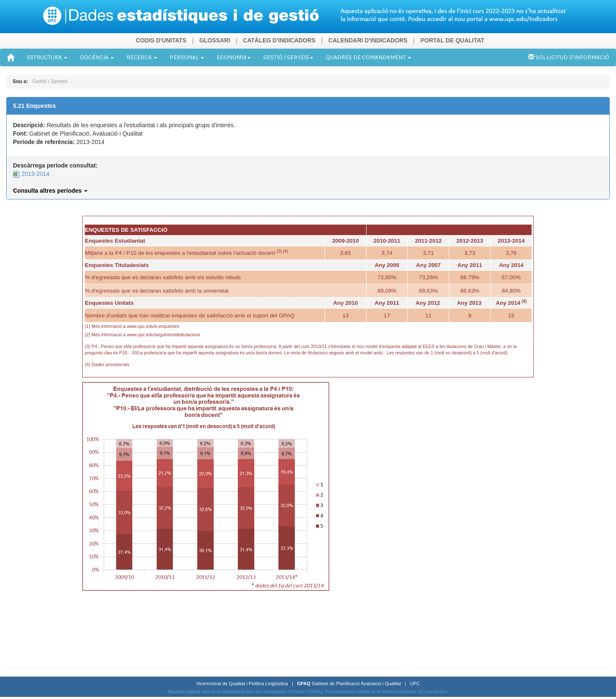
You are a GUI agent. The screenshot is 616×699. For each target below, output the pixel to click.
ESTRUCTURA (47, 57)
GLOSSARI (215, 40)
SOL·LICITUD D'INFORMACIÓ (569, 57)
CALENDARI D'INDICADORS (368, 40)
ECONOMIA (234, 57)
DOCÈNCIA (97, 57)
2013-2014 (31, 174)
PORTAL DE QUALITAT (452, 40)
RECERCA (142, 57)
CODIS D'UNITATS (161, 40)
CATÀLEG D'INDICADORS (279, 40)
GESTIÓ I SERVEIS (288, 57)
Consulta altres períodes (50, 191)
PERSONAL (187, 57)
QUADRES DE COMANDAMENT (368, 57)
